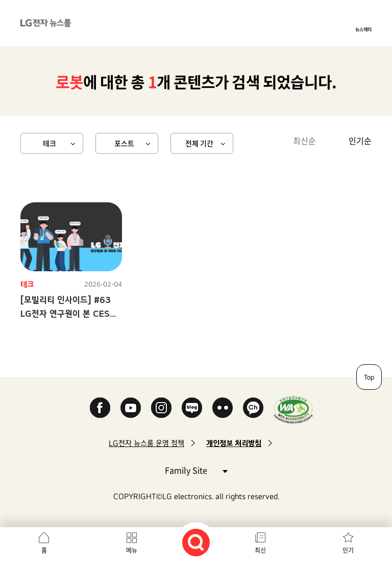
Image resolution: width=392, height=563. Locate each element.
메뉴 (132, 550)
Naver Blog (192, 408)
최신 (260, 550)
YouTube (131, 408)
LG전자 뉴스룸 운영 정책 (146, 443)
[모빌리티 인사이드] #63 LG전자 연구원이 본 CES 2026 (66, 313)
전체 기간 (199, 143)
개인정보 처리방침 (234, 443)
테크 (50, 143)
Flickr (223, 408)
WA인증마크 (293, 409)
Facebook (100, 408)
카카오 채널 (253, 408)
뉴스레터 (363, 29)
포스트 (124, 143)
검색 (196, 543)
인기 (348, 550)
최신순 (304, 140)
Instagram (161, 408)
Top (369, 377)
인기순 (360, 140)
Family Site (196, 470)
